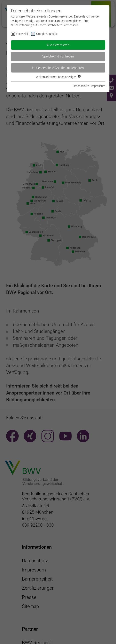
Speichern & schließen (58, 56)
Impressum (98, 86)
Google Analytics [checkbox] (47, 34)
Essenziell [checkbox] (22, 34)
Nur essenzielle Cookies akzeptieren (58, 68)
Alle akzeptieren (58, 45)
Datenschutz (81, 86)
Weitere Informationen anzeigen (58, 77)
